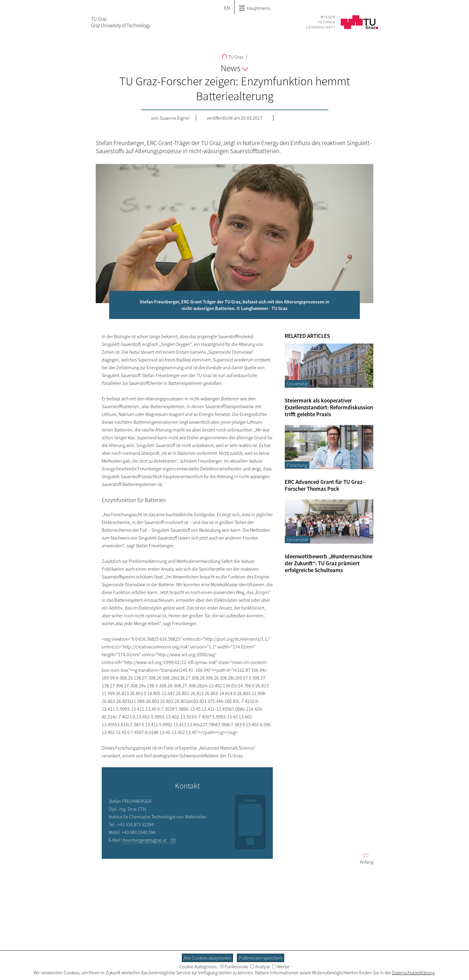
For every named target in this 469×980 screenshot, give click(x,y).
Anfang (364, 859)
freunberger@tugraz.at (146, 840)
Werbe (281, 967)
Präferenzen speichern (261, 958)
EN (227, 8)
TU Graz (233, 57)
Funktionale (234, 967)
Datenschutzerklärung (413, 973)
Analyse (260, 967)
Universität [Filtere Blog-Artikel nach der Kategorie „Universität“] (297, 384)
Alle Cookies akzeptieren (207, 958)
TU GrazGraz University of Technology (121, 22)
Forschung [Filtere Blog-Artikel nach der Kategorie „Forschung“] (297, 465)
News (234, 68)
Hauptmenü (254, 8)
